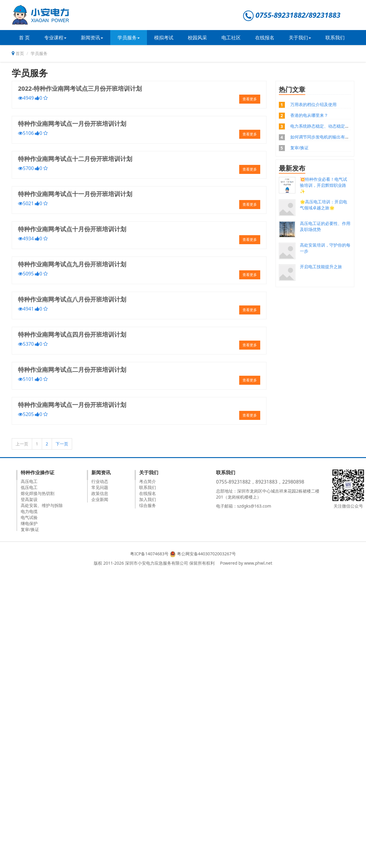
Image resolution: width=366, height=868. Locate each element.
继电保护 (29, 523)
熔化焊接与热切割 (38, 493)
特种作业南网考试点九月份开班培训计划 (72, 264)
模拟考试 (164, 38)
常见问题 (100, 487)
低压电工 (29, 487)
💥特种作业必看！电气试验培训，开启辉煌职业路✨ (323, 185)
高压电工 (29, 481)
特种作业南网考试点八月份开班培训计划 (72, 299)
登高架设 (29, 499)
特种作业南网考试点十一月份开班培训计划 (75, 194)
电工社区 (231, 38)
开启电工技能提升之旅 (321, 267)
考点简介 (148, 481)
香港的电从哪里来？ (309, 115)
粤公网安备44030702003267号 (206, 554)
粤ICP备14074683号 (149, 554)
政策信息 (100, 493)
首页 (20, 53)
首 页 (24, 38)
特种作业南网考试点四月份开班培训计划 (72, 334)
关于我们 (300, 38)
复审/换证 (299, 148)
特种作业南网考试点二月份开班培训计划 (72, 370)
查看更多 (250, 99)
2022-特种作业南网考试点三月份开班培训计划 (80, 88)
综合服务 (148, 505)
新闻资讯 (92, 38)
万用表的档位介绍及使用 (313, 104)
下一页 (62, 444)
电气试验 (29, 517)
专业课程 (55, 38)
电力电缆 (29, 511)
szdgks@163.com (254, 506)
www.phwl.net (258, 563)
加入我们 (148, 499)
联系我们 (335, 38)
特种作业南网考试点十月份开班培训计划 (72, 229)
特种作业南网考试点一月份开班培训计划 (72, 124)
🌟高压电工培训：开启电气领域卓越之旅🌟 (323, 205)
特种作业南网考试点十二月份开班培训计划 (75, 159)
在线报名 (265, 38)
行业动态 (100, 481)
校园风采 (197, 38)
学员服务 (129, 38)
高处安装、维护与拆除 (42, 505)
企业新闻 (100, 499)
